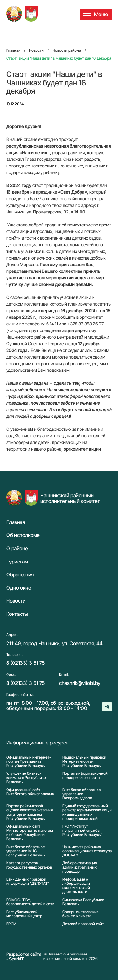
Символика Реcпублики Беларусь (83, 902)
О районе (17, 549)
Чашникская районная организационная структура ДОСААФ (87, 851)
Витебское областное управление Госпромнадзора (82, 794)
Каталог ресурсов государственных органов (29, 865)
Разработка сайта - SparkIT (24, 957)
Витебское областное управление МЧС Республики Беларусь (26, 851)
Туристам (17, 562)
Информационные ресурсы (38, 743)
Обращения (20, 575)
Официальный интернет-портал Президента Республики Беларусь (29, 761)
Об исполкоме (23, 535)
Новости (16, 601)
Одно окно (19, 588)
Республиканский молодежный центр (24, 914)
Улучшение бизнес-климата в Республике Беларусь (26, 778)
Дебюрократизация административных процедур (80, 867)
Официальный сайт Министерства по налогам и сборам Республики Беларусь (30, 833)
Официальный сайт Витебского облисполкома (30, 792)
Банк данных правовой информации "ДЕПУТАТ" (28, 881)
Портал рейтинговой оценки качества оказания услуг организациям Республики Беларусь (29, 812)
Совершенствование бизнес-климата (81, 914)
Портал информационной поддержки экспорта (85, 776)
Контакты (17, 614)
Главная (16, 522)
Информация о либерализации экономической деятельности (76, 886)
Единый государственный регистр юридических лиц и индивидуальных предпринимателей (87, 812)
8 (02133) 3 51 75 (25, 663)
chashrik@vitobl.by (80, 683)
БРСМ (11, 924)
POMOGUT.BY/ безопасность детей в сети (30, 902)
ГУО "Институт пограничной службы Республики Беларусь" (82, 831)
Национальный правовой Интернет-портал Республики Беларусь (84, 761)
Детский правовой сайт (83, 924)
